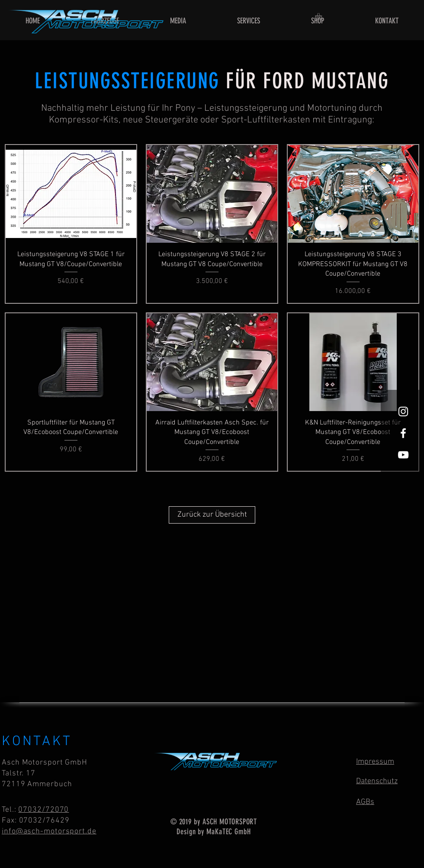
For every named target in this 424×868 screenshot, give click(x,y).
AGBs (365, 802)
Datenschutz (377, 781)
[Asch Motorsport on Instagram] (403, 411)
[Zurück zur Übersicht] (212, 515)
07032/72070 (43, 810)
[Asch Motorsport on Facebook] (403, 433)
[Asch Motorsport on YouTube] (403, 455)
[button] (323, 16)
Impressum (375, 762)
